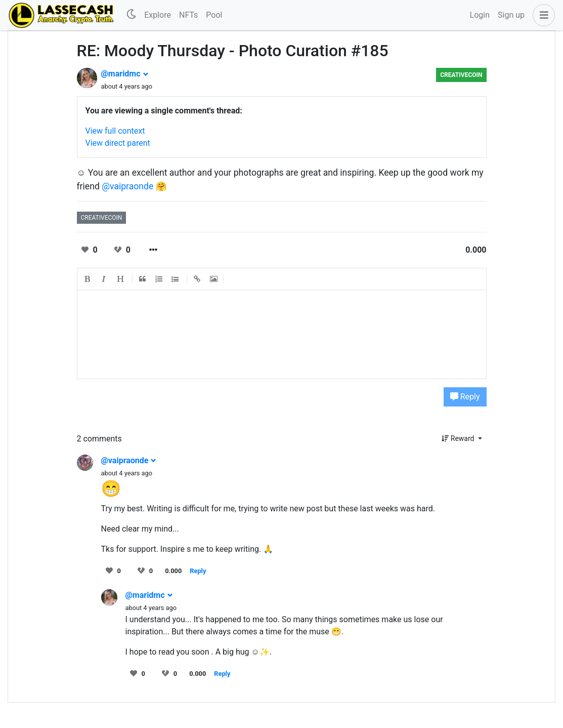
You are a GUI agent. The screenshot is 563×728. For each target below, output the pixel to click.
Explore (158, 15)
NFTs (188, 15)
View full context (115, 131)
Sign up (511, 15)
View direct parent (118, 143)
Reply (465, 397)
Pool (214, 15)
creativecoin (461, 75)
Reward (459, 438)
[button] (542, 15)
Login (480, 15)
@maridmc (125, 74)
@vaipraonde (127, 186)
